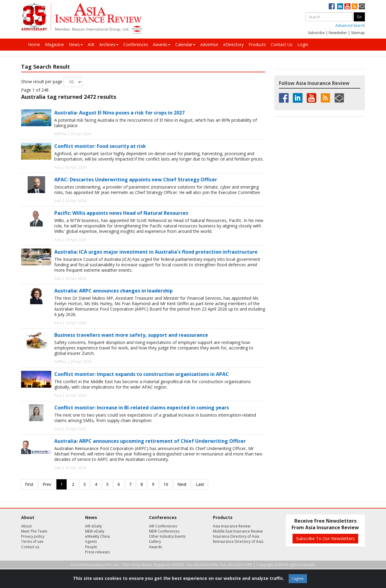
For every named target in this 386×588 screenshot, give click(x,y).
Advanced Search (350, 25)
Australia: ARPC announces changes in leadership (114, 291)
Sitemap (358, 33)
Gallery (155, 541)
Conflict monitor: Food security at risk (100, 146)
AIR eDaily (93, 526)
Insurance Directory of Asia (236, 536)
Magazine (54, 44)
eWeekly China (97, 536)
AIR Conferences (163, 526)
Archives (109, 44)
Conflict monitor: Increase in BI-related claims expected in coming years (142, 408)
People (91, 547)
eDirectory (233, 44)
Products (257, 44)
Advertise (209, 44)
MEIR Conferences (164, 531)
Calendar (185, 44)
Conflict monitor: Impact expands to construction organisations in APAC (142, 374)
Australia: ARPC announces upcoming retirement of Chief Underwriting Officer (150, 441)
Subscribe (316, 33)
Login (303, 44)
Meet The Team (34, 531)
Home (34, 44)
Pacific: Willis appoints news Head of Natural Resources (121, 213)
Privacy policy (33, 536)
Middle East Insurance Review (238, 531)
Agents (91, 541)
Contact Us (282, 44)
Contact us (30, 547)
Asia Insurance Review (232, 526)
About (26, 526)
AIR (91, 44)
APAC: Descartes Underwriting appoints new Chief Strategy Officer (136, 180)
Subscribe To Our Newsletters (325, 538)
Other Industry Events (167, 536)
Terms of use (32, 541)
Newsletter (338, 33)
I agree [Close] (298, 579)
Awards (162, 44)
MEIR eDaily (95, 531)
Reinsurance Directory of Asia (238, 541)
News (76, 44)
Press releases (97, 552)
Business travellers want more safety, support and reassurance (131, 335)
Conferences (136, 44)
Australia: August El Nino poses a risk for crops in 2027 (119, 113)
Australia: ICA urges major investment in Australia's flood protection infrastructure (156, 252)
